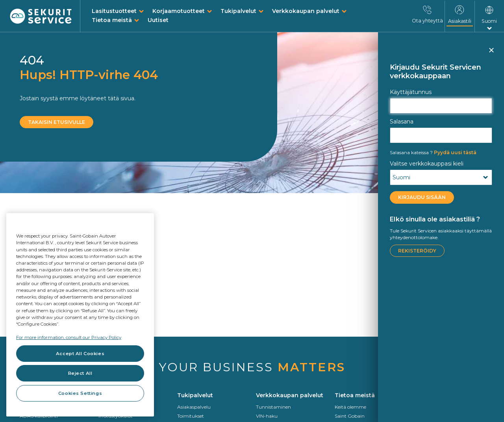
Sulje (491, 53)
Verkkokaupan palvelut (306, 11)
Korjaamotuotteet (179, 11)
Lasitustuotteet (114, 11)
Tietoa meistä (112, 20)
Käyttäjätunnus (411, 92)
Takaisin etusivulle (57, 122)
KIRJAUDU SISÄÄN (422, 197)
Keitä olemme (350, 407)
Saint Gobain (350, 416)
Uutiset (158, 20)
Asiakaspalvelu (194, 407)
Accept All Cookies (80, 354)
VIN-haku (267, 416)
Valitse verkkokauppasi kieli (427, 164)
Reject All (80, 373)
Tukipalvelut (238, 11)
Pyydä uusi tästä (433, 152)
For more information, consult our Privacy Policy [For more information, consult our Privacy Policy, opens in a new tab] (69, 337)
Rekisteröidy (417, 251)
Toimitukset (191, 416)
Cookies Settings (80, 393)
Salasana (402, 122)
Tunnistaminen (273, 407)
